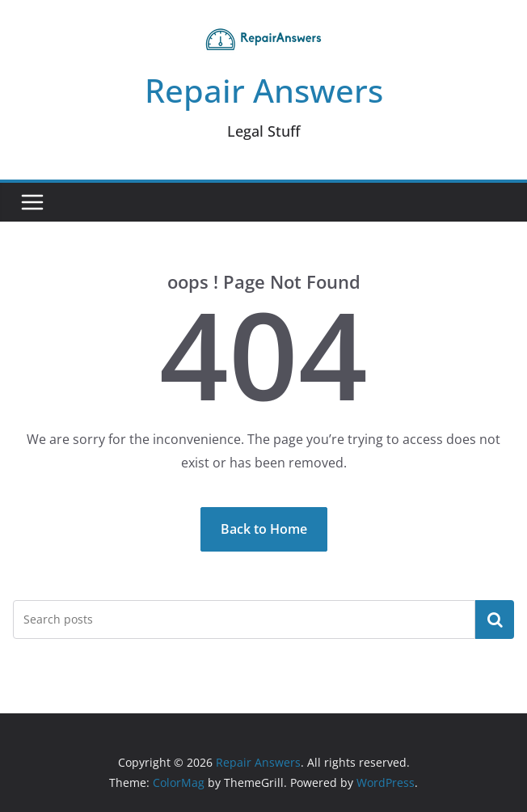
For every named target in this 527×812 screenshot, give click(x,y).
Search (495, 619)
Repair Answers (264, 90)
